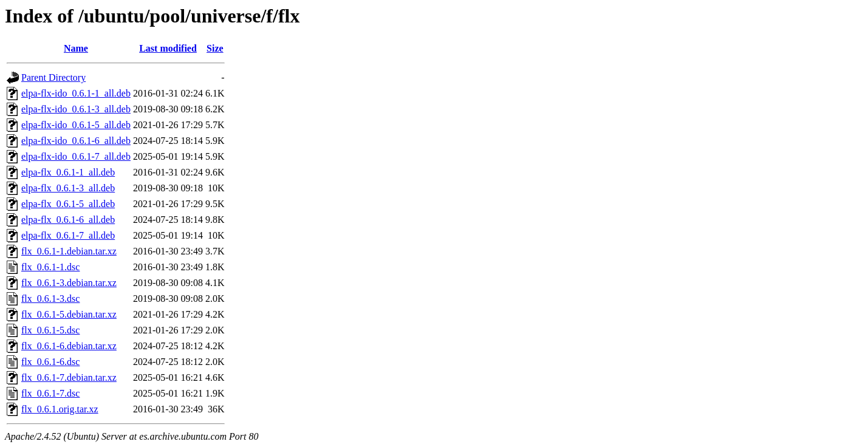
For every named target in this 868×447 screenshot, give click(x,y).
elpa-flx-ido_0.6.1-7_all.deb (76, 156)
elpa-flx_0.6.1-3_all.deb (68, 188)
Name (76, 48)
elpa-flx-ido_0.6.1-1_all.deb (76, 93)
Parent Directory (53, 77)
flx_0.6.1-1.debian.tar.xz (69, 251)
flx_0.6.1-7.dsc (50, 393)
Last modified (168, 48)
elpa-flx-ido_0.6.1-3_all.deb (76, 109)
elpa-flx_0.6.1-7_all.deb (68, 235)
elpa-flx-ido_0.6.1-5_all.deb (76, 125)
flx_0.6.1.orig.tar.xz (60, 409)
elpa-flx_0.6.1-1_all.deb (68, 172)
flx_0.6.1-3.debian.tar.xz (69, 283)
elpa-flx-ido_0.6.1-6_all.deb (76, 141)
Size (215, 48)
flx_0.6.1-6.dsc (50, 362)
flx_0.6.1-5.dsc (50, 330)
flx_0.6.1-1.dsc (50, 267)
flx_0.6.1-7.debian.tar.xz (69, 377)
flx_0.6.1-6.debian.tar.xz (69, 346)
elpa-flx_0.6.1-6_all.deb (68, 220)
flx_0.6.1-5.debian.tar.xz (69, 314)
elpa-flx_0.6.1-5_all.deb (68, 204)
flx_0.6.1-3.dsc (50, 299)
